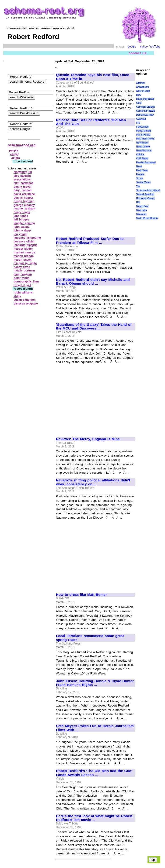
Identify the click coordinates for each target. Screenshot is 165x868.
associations (22, 179)
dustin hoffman (24, 201)
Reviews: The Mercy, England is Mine (88, 439)
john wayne (22, 227)
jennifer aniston (24, 223)
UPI (138, 202)
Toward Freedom (145, 194)
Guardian (141, 119)
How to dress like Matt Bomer (81, 595)
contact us (138, 53)
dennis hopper (24, 198)
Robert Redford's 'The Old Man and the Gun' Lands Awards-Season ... (94, 773)
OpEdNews (142, 159)
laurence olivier (24, 242)
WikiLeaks (141, 210)
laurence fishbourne (27, 238)
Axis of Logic (143, 91)
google (132, 47)
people (14, 150)
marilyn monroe (25, 253)
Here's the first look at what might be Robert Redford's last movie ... (94, 818)
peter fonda (22, 278)
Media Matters (144, 131)
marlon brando (24, 256)
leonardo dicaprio (26, 245)
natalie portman (24, 271)
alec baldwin (22, 176)
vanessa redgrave (26, 304)
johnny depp (22, 231)
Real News (142, 170)
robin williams (23, 293)
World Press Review (147, 218)
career (14, 154)
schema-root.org (22, 145)
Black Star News (145, 99)
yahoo (144, 47)
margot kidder (23, 249)
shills (17, 296)
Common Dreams (145, 107)
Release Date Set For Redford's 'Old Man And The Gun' (91, 122)
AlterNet (140, 83)
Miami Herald (143, 135)
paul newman (23, 274)
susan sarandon (25, 300)
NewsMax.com (144, 151)
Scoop (139, 178)
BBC (139, 95)
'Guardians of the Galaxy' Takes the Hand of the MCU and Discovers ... (94, 327)
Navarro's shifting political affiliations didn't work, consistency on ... (93, 482)
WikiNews (141, 214)
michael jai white (25, 263)
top (153, 860)
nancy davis (22, 267)
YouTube (155, 47)
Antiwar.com (142, 87)
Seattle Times (143, 182)
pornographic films (27, 282)
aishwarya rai (23, 172)
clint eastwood (24, 183)
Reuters (140, 174)
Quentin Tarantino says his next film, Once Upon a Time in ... (93, 77)
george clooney (24, 205)
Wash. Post (142, 206)
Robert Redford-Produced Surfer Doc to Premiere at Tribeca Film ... (90, 241)
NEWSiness (142, 143)
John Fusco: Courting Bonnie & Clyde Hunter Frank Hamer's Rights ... (95, 683)
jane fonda (21, 216)
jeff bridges (21, 220)
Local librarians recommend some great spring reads (90, 638)
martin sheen (23, 260)
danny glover (23, 187)
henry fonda (22, 212)
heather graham (25, 209)
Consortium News (146, 111)
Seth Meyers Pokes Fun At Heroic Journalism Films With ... (95, 728)
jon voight (21, 234)
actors (16, 158)
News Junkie (143, 147)
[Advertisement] (95, 198)
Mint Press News (145, 139)
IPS (138, 123)
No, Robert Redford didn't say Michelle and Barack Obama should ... (93, 282)
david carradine (24, 194)
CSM (139, 103)
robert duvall (22, 285)
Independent (143, 127)
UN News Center (145, 198)
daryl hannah (23, 190)
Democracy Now (145, 115)
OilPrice (140, 155)
